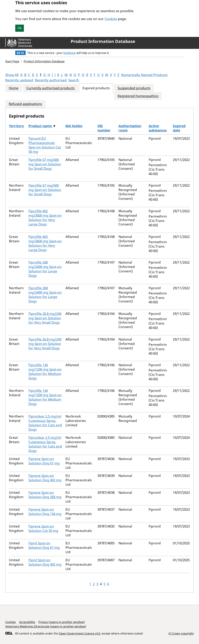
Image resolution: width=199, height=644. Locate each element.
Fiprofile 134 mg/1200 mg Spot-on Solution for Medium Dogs (45, 372)
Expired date (179, 128)
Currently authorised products (50, 88)
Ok (20, 28)
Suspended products (134, 88)
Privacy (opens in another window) (62, 622)
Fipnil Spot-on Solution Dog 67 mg (44, 545)
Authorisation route (130, 128)
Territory (16, 126)
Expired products (96, 88)
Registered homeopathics (138, 96)
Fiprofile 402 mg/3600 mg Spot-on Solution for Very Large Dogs (45, 218)
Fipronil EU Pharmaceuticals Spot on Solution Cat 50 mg (45, 145)
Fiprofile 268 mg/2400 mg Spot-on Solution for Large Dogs (45, 269)
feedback (69, 53)
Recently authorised (51, 80)
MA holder (74, 126)
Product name (41, 126)
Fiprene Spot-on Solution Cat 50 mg (43, 528)
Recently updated (19, 80)
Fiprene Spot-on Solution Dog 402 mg (45, 478)
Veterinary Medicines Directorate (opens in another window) (46, 626)
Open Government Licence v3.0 (79, 633)
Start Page (12, 61)
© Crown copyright (181, 633)
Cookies (111, 19)
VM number (104, 128)
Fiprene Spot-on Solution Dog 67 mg (44, 461)
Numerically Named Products (144, 75)
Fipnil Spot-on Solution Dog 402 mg (45, 562)
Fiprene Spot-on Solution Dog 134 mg (45, 512)
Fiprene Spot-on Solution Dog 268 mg (45, 495)
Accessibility (27, 622)
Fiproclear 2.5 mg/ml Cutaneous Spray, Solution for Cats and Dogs (45, 423)
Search (74, 80)
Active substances (158, 128)
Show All (12, 75)
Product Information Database (103, 41)
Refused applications (25, 104)
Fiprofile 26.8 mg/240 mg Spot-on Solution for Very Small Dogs (45, 318)
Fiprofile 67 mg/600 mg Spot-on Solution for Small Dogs (45, 164)
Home (14, 88)
